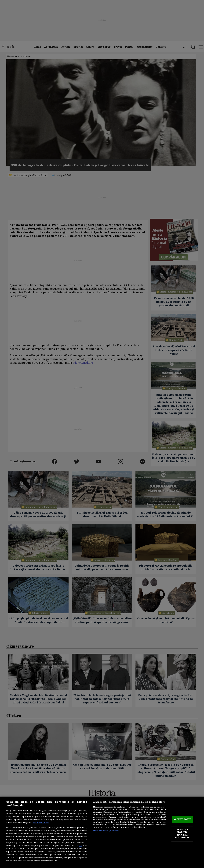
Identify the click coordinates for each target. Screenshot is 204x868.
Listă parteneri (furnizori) (106, 831)
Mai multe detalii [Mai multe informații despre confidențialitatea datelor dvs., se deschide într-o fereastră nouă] (41, 822)
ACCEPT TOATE (182, 819)
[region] (102, 832)
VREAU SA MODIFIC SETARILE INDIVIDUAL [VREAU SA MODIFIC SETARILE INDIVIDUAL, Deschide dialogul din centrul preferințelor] (182, 834)
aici (80, 846)
